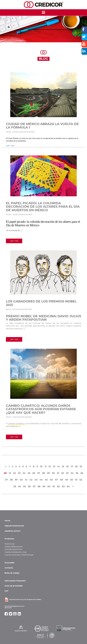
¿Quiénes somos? (13, 531)
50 (72, 480)
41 (26, 480)
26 (34, 473)
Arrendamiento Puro (13, 549)
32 (63, 473)
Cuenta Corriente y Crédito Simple (19, 555)
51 (76, 480)
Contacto (9, 568)
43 (36, 480)
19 (81, 467)
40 (21, 480)
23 (19, 473)
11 (46, 467)
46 (51, 480)
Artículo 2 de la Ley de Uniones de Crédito (25, 600)
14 (59, 467)
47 (56, 480)
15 (63, 467)
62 (58, 487)
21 (10, 473)
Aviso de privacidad (14, 586)
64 (68, 487)
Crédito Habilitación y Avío (16, 552)
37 (6, 480)
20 (5, 473)
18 (76, 467)
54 (20, 487)
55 (24, 487)
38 (11, 480)
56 (29, 487)
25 (29, 473)
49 (67, 480)
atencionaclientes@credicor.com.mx (15, 606)
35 (77, 473)
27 (39, 473)
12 (50, 467)
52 (81, 480)
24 (24, 473)
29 (48, 473)
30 (53, 473)
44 (41, 480)
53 (15, 487)
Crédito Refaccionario (14, 547)
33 (67, 473)
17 (72, 467)
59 (44, 487)
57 (34, 487)
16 (67, 467)
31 (58, 473)
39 (16, 480)
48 (61, 480)
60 (49, 487)
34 (72, 473)
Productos (9, 539)
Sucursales (9, 563)
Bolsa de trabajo (12, 573)
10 (41, 467)
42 (31, 480)
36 (82, 473)
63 (63, 487)
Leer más (10, 146)
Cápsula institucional (14, 526)
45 (46, 480)
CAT (6, 591)
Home (7, 521)
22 (14, 473)
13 (54, 467)
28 (43, 473)
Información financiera (15, 581)
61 (54, 487)
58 (39, 487)
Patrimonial (10, 544)
